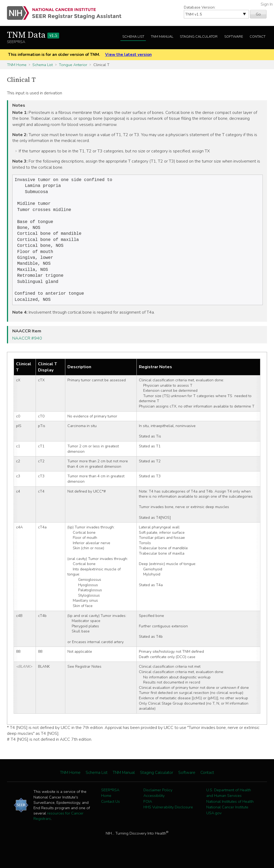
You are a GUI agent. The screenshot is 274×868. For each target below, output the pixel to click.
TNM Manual (162, 37)
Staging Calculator (199, 37)
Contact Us (111, 813)
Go (258, 14)
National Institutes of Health (230, 813)
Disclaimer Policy (158, 801)
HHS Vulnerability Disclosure (168, 818)
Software (234, 37)
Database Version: (200, 7)
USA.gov (214, 824)
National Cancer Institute (227, 818)
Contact (258, 37)
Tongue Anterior (73, 65)
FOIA (148, 813)
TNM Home (17, 65)
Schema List (133, 37)
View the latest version (128, 55)
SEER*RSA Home (110, 804)
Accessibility (154, 807)
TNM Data (33, 35)
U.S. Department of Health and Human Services (229, 804)
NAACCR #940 (27, 349)
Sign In (267, 4)
